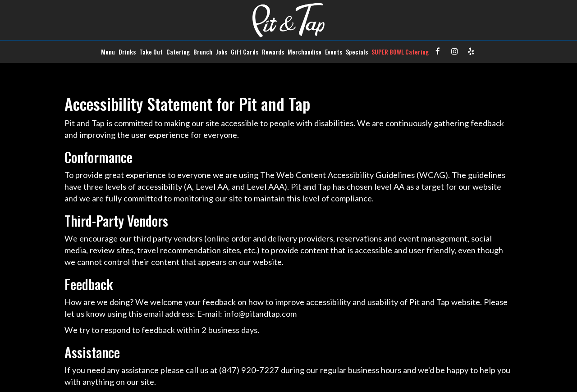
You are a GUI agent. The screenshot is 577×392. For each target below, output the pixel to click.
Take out (151, 52)
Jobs (222, 52)
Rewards (273, 52)
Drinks (127, 52)
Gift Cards (245, 52)
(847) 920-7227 (249, 370)
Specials (357, 52)
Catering (178, 52)
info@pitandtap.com (260, 314)
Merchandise (305, 52)
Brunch (203, 52)
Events (334, 52)
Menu (108, 52)
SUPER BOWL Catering (400, 52)
